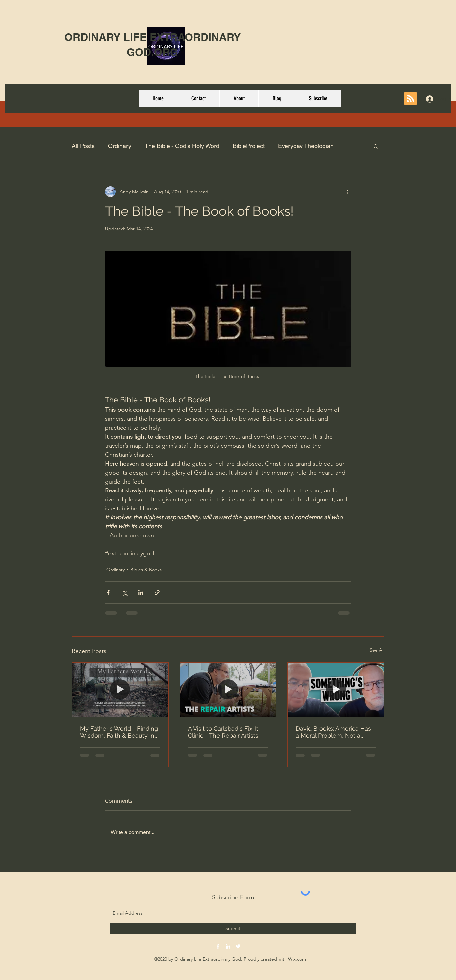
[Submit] (233, 929)
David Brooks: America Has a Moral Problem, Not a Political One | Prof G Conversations (333, 732)
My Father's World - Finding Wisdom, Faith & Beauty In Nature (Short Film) (119, 732)
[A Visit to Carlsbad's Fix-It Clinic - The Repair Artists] (228, 690)
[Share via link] (157, 592)
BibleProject (249, 146)
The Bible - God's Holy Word (182, 146)
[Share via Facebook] (108, 592)
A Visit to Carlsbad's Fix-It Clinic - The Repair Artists (223, 732)
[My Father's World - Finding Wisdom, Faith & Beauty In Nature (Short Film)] (120, 690)
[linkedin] (228, 946)
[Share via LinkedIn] (141, 592)
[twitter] (238, 946)
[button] (376, 146)
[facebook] (218, 946)
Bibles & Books (146, 570)
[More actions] (347, 192)
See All (377, 650)
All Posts (83, 146)
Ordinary (120, 146)
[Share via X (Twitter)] (124, 592)
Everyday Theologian (306, 146)
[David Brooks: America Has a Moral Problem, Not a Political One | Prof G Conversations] (336, 690)
